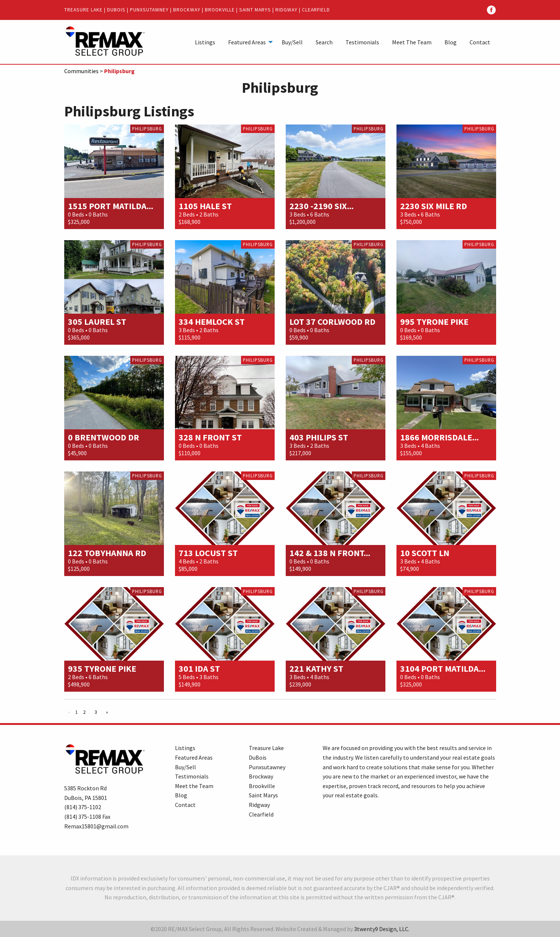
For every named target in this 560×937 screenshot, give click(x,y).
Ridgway (286, 10)
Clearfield (316, 10)
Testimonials (362, 42)
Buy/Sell (292, 42)
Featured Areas (247, 42)
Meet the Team (194, 786)
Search (324, 42)
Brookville (220, 10)
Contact (480, 42)
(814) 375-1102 (83, 807)
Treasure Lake (83, 10)
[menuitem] (205, 42)
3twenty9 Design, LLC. (382, 929)
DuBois (116, 10)
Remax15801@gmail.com (96, 826)
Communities (81, 71)
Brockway (187, 10)
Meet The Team (412, 42)
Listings (205, 42)
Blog (451, 42)
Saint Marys (255, 10)
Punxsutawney (149, 10)
